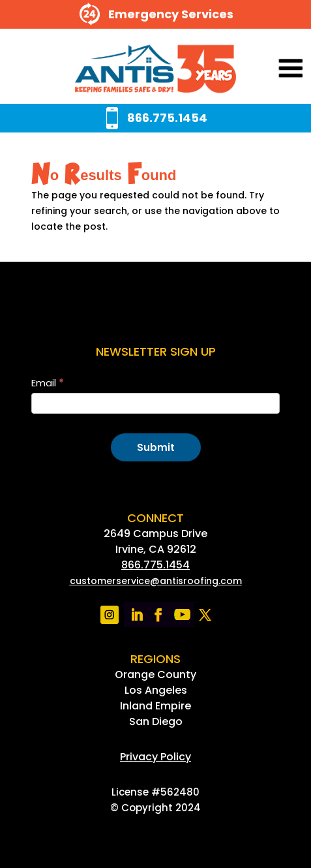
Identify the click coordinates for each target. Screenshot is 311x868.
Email (48, 383)
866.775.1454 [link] (155, 565)
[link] (155, 70)
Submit (156, 447)
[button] (273, 70)
